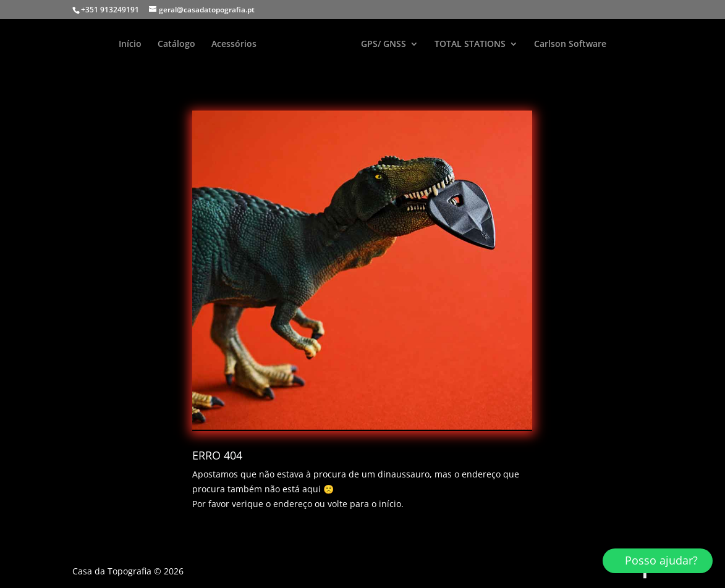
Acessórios (234, 44)
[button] (658, 561)
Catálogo (176, 44)
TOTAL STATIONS (470, 44)
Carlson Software (570, 44)
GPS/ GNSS (384, 44)
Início (130, 44)
